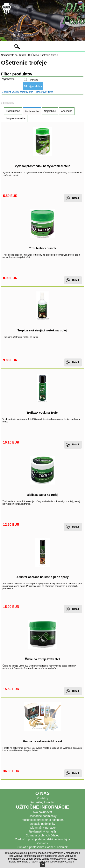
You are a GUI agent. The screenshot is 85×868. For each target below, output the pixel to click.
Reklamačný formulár (42, 832)
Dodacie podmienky (42, 824)
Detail (76, 198)
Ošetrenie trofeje (49, 55)
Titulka (23, 55)
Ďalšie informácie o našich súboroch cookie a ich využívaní (42, 862)
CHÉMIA (33, 55)
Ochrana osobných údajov (42, 835)
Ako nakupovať (43, 812)
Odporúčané (13, 111)
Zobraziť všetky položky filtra (18, 92)
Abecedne (67, 111)
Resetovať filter (44, 92)
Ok (42, 865)
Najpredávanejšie (16, 118)
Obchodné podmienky (42, 816)
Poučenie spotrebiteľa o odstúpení (42, 820)
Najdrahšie (50, 111)
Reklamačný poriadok (42, 828)
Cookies (42, 843)
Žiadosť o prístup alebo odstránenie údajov (43, 839)
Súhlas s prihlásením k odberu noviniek (43, 847)
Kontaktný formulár (43, 802)
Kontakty (42, 798)
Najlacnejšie (32, 111)
